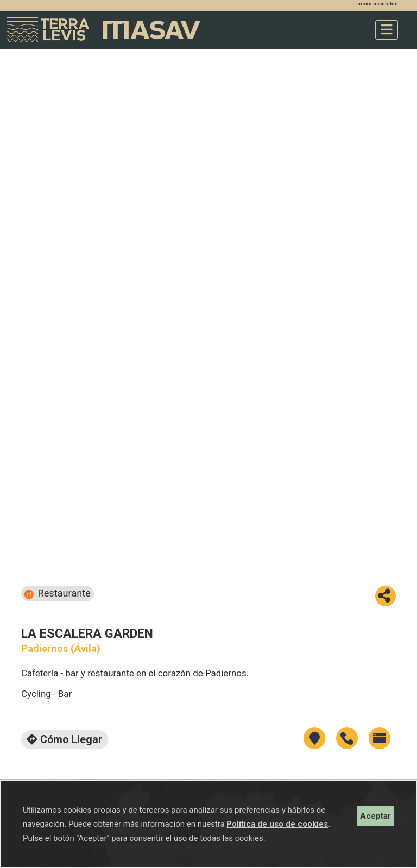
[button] (386, 596)
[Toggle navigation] (387, 30)
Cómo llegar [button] (65, 740)
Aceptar (375, 816)
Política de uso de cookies (277, 824)
